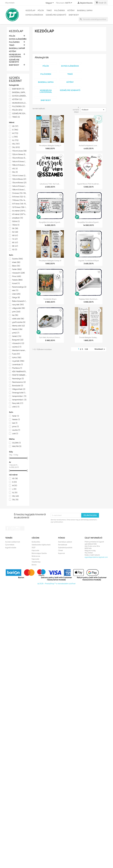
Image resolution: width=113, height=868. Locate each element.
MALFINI (17, 446)
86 (15, 246)
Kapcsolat (35, 550)
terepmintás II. (19, 400)
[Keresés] (93, 19)
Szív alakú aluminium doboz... (50, 337)
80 (15, 243)
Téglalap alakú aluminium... (89, 299)
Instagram (17, 528)
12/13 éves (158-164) (20, 207)
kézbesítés (36, 542)
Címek (60, 550)
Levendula (18, 365)
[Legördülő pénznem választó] (69, 3)
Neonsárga (18, 379)
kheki (16, 262)
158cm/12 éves (20, 165)
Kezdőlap (30, 10)
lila (15, 315)
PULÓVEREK (60, 10)
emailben (18, 218)
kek (15, 423)
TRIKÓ (49, 10)
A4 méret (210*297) (20, 211)
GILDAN (17, 443)
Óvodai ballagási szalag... (89, 337)
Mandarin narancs (20, 350)
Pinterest (12, 528)
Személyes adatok (65, 542)
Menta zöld (19, 326)
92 (15, 250)
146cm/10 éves (20, 162)
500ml (16, 221)
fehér (16, 416)
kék (15, 291)
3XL (16, 147)
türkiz (17, 358)
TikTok (22, 528)
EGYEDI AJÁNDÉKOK (34, 15)
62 (15, 232)
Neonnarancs (19, 382)
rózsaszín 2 (18, 343)
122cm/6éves (19, 179)
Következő (100, 349)
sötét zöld (18, 319)
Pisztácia (17, 368)
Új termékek (10, 545)
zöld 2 (16, 407)
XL (15, 140)
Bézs (16, 266)
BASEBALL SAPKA (85, 10)
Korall (16, 283)
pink (16, 312)
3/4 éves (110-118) (20, 193)
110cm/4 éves (19, 151)
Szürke (18, 259)
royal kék (18, 361)
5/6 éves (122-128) (20, 197)
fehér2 (17, 336)
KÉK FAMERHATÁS (20, 372)
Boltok (34, 565)
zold (15, 434)
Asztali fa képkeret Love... (89, 145)
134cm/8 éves (20, 158)
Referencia (36, 556)
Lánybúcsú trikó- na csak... (50, 184)
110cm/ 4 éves (20, 176)
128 (86, 349)
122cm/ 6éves (20, 154)
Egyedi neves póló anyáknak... (89, 184)
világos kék (19, 308)
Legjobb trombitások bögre (89, 261)
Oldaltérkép (36, 562)
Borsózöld (18, 386)
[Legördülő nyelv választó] (50, 3)
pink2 (16, 333)
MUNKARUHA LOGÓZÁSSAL (15, 56)
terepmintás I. (19, 396)
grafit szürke (19, 322)
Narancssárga (19, 287)
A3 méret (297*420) (20, 214)
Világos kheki (19, 389)
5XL (15, 172)
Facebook (8, 528)
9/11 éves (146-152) (20, 204)
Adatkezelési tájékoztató (41, 545)
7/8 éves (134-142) (20, 200)
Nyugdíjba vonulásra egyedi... (50, 222)
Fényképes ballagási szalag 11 (50, 145)
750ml (16, 225)
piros (16, 427)
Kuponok (61, 553)
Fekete (17, 280)
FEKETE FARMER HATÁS (20, 375)
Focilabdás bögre (50, 299)
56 (15, 229)
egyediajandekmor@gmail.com (96, 557)
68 (15, 236)
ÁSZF (34, 548)
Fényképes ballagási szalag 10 (50, 261)
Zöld (16, 294)
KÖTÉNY (71, 10)
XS (15, 126)
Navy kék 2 (18, 403)
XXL (16, 144)
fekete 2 (17, 329)
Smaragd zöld (20, 393)
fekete (16, 420)
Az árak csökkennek (13, 542)
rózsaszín (19, 273)
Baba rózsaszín (20, 301)
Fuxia (16, 354)
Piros (17, 276)
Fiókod (62, 538)
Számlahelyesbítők (65, 548)
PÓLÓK (41, 10)
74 (15, 239)
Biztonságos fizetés (39, 553)
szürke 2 (17, 347)
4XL (15, 169)
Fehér (17, 269)
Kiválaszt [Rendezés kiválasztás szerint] (93, 110)
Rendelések (63, 545)
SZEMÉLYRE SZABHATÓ (56, 15)
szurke (16, 430)
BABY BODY (74, 15)
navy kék (18, 305)
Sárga (16, 298)
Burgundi (18, 340)
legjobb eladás (11, 548)
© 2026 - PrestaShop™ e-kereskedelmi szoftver (57, 584)
